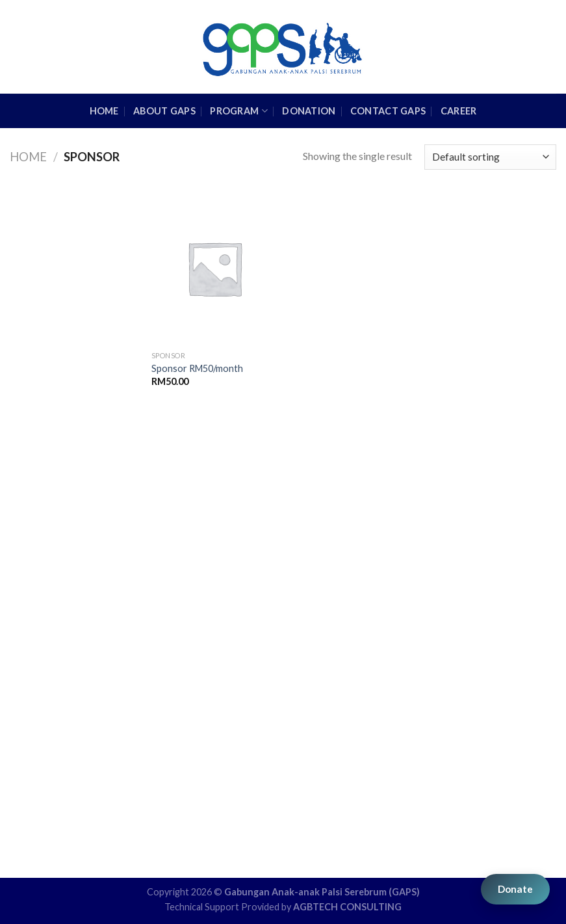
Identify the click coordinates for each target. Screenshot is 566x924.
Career (459, 111)
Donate (515, 889)
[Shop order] (490, 157)
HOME (104, 111)
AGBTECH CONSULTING (347, 907)
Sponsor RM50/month (197, 368)
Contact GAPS (388, 111)
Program (239, 111)
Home (28, 157)
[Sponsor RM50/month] (215, 268)
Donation (309, 111)
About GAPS (164, 111)
